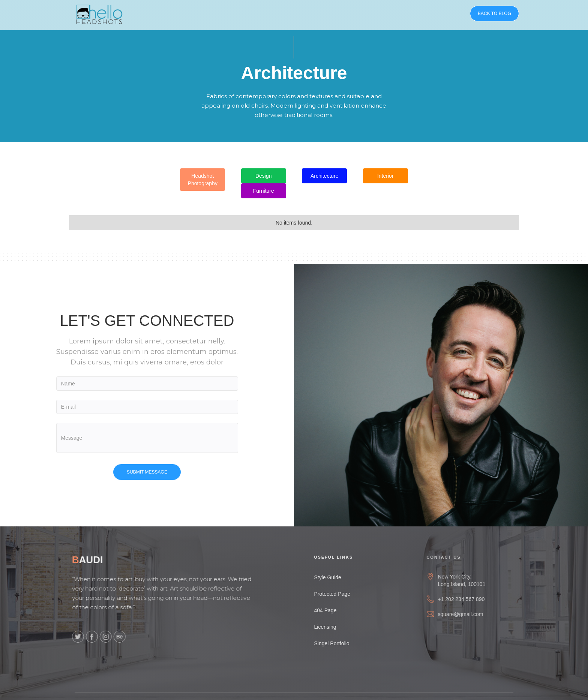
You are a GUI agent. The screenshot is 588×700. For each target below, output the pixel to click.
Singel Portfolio (337, 643)
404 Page (331, 610)
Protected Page (338, 594)
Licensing (331, 627)
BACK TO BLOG (494, 13)
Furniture (264, 191)
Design (264, 176)
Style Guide (333, 577)
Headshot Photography (203, 180)
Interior (385, 176)
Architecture (325, 176)
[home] (99, 13)
